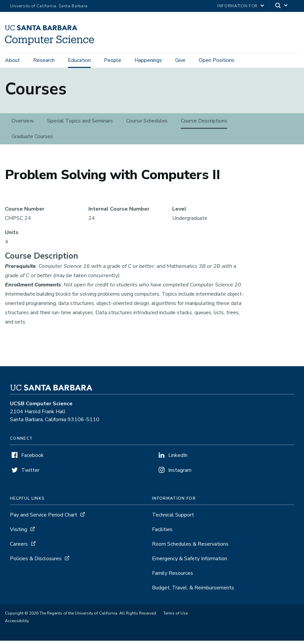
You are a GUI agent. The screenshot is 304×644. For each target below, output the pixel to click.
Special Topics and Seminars (80, 124)
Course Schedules (147, 124)
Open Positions (217, 60)
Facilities (162, 533)
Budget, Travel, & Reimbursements (193, 591)
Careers (19, 547)
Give (180, 60)
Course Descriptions (204, 124)
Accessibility (17, 624)
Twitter (30, 473)
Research (44, 60)
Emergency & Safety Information (190, 562)
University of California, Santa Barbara (49, 6)
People (113, 60)
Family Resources (173, 576)
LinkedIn (178, 459)
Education (79, 60)
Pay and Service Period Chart (44, 518)
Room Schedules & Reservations (190, 547)
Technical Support (173, 518)
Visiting (19, 533)
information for (237, 6)
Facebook (32, 459)
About (12, 60)
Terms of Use (176, 617)
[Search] (282, 6)
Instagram (180, 473)
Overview (23, 124)
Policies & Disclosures (36, 562)
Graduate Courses (32, 140)
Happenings (148, 60)
